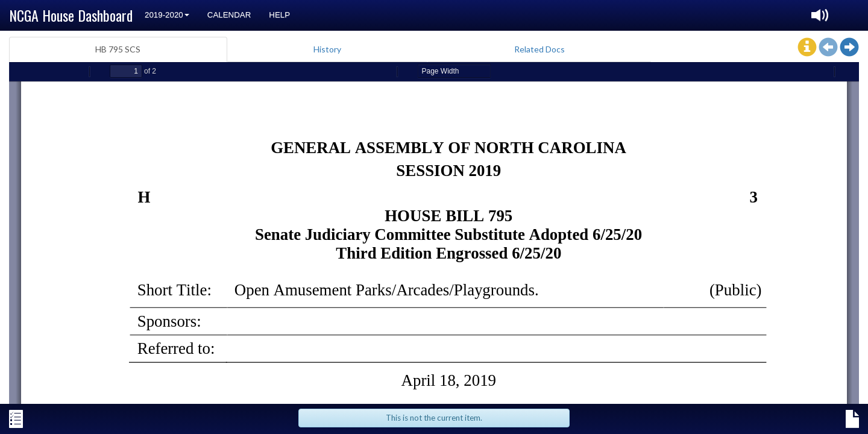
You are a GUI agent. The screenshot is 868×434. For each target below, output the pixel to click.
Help (279, 15)
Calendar (229, 15)
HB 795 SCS (118, 49)
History (327, 49)
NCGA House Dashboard (71, 15)
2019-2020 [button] (167, 15)
